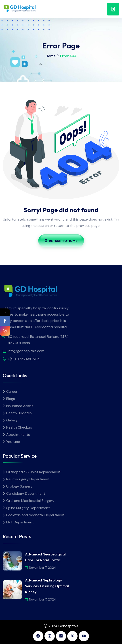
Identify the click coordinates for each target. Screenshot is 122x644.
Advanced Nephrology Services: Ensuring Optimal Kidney (47, 586)
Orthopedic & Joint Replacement (33, 472)
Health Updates (19, 413)
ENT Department (20, 522)
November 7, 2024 (41, 568)
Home (50, 56)
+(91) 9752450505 (24, 359)
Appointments (18, 435)
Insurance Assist (20, 406)
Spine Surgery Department (28, 508)
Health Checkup (19, 427)
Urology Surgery (19, 486)
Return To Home (61, 241)
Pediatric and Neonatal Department (35, 515)
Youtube (13, 442)
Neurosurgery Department (28, 479)
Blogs (11, 399)
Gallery (12, 420)
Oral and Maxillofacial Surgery (30, 501)
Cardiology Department (26, 493)
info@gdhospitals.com (26, 351)
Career (12, 391)
